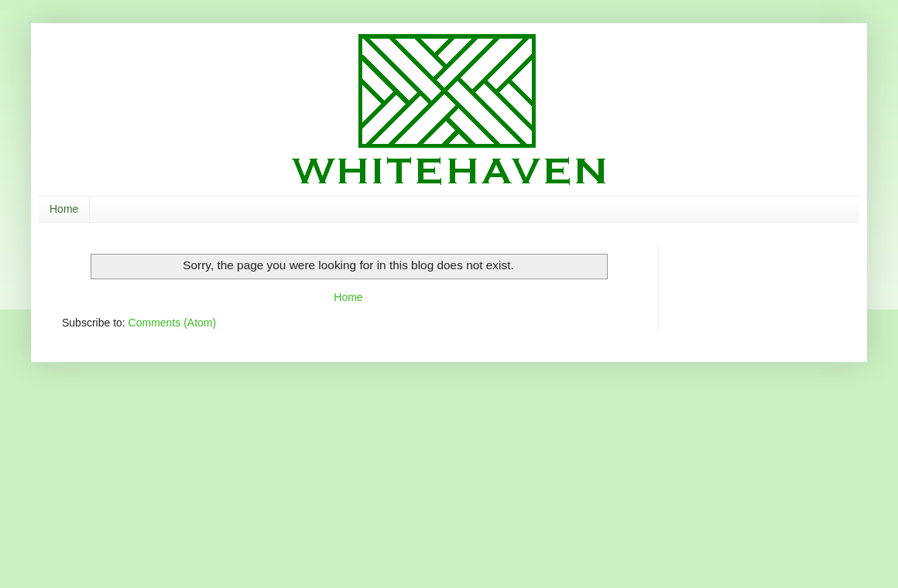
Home (64, 209)
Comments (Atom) (173, 323)
